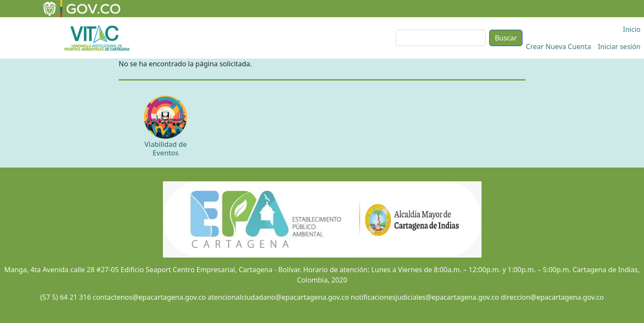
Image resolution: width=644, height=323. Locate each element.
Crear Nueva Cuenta (558, 47)
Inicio (632, 29)
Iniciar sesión (619, 47)
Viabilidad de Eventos (166, 148)
